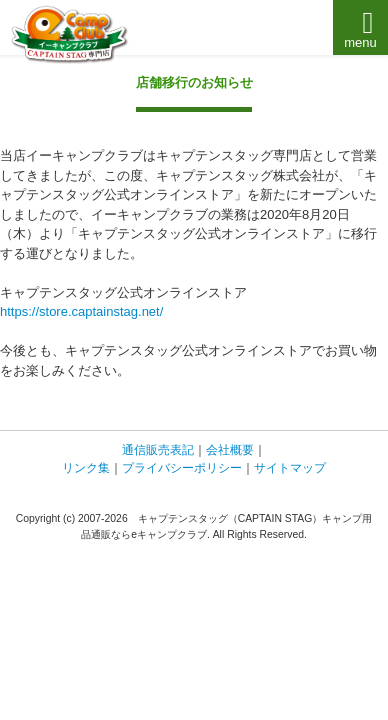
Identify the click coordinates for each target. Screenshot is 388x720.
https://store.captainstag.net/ (81, 311)
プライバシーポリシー (182, 467)
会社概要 (230, 449)
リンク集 (86, 467)
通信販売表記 (158, 449)
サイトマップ (290, 467)
